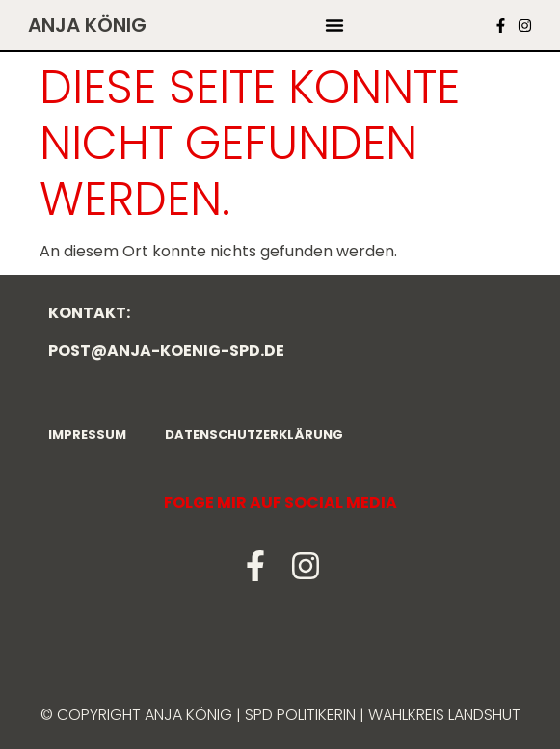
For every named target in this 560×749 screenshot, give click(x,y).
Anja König (87, 25)
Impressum (87, 434)
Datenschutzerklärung (254, 434)
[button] (334, 25)
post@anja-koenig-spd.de (166, 350)
